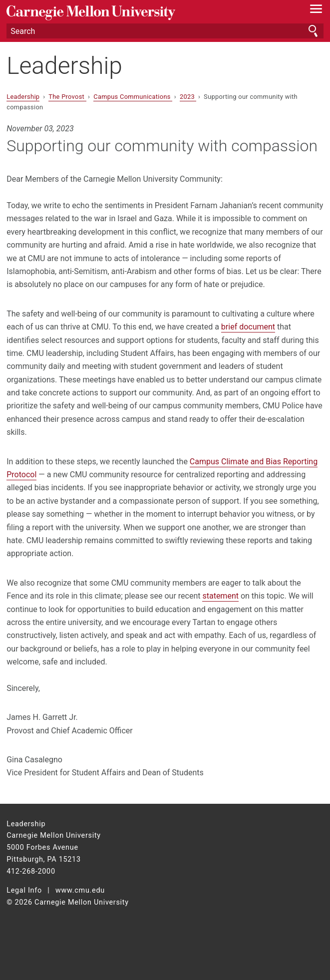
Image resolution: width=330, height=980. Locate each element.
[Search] (165, 31)
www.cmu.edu (80, 890)
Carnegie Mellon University (141, 13)
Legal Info (24, 890)
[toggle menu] (316, 11)
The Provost (67, 97)
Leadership (64, 66)
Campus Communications (133, 97)
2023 (188, 97)
